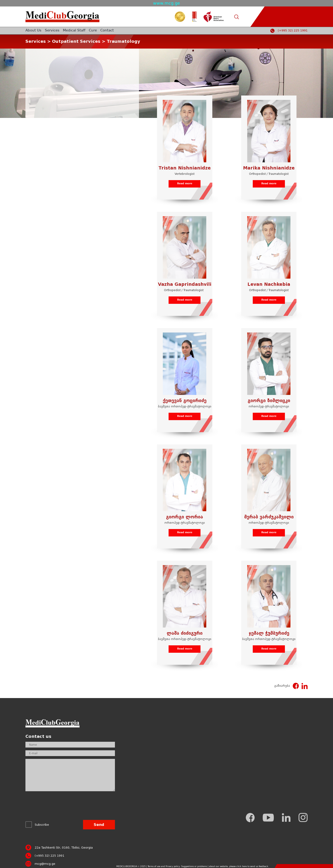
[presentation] (61, 807)
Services (52, 31)
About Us (33, 31)
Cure (93, 31)
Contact (107, 31)
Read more (185, 184)
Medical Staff (74, 31)
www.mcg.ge (166, 3)
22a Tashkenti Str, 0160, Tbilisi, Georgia (64, 848)
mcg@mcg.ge (45, 864)
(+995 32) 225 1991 (293, 31)
